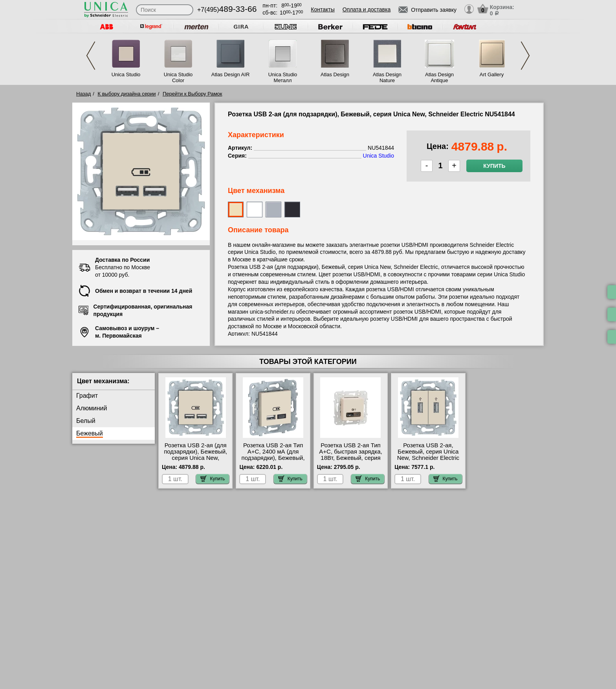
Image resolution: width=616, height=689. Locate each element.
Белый (86, 421)
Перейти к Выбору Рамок (192, 94)
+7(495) (227, 10)
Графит (87, 396)
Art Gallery (492, 74)
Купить (494, 166)
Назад (83, 94)
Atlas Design (335, 74)
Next (525, 56)
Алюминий (92, 408)
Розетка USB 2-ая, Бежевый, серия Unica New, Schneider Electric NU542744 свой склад (428, 455)
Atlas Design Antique (439, 77)
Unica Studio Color (178, 77)
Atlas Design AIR (231, 74)
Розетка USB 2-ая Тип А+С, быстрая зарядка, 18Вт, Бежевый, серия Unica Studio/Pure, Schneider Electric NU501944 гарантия (350, 461)
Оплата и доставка (367, 9)
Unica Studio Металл (283, 77)
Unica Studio (126, 74)
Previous (91, 56)
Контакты (323, 9)
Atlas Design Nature (387, 77)
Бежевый (90, 433)
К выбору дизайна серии (127, 94)
